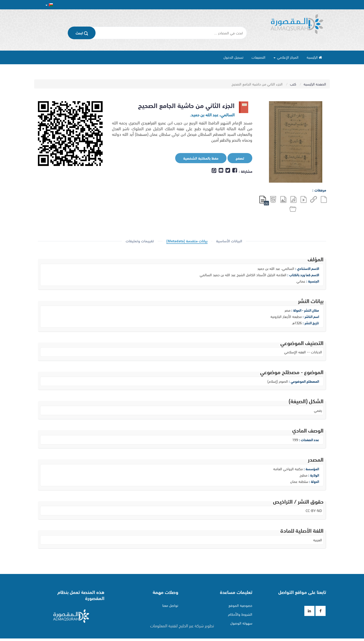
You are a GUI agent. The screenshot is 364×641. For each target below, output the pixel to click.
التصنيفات (258, 57)
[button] (49, 5)
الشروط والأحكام (240, 614)
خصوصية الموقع (240, 605)
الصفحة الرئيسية (315, 84)
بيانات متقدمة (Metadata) (187, 241)
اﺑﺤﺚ (82, 33)
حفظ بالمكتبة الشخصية (197, 158)
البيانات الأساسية (229, 241)
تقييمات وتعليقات (140, 241)
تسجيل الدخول (233, 57)
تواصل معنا (170, 605)
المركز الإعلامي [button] (286, 57)
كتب (294, 84)
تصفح (236, 158)
